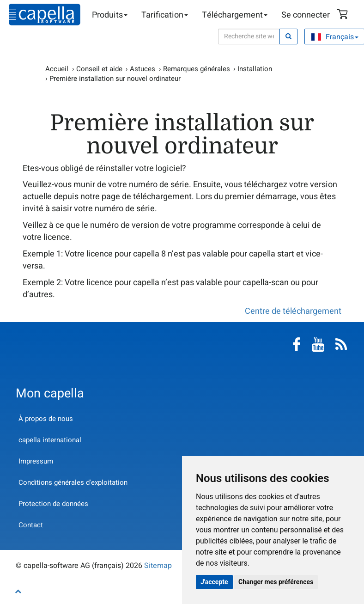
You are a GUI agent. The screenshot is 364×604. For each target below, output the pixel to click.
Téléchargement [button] (235, 15)
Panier (344, 15)
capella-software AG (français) (45, 15)
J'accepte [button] (214, 582)
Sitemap (158, 566)
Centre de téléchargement (293, 311)
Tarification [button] (165, 15)
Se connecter (306, 15)
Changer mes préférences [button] (276, 582)
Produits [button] (110, 15)
